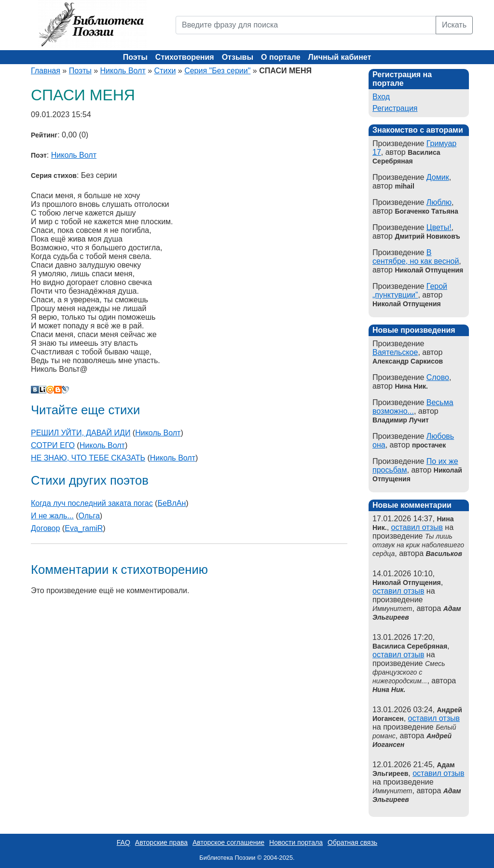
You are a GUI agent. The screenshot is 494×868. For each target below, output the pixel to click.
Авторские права (161, 842)
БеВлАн (172, 503)
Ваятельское (395, 352)
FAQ (123, 842)
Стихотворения (185, 57)
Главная (46, 71)
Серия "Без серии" (217, 71)
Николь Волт (123, 71)
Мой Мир (50, 390)
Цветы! (439, 227)
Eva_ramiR (84, 528)
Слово (438, 377)
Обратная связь (352, 842)
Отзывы (238, 57)
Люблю (439, 202)
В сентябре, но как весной (416, 257)
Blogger (58, 390)
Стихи (165, 71)
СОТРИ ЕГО (53, 445)
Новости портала (296, 842)
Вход (381, 97)
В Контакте (35, 390)
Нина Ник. (389, 690)
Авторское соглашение (228, 842)
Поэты (135, 57)
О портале (281, 57)
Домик (438, 177)
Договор (45, 528)
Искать (454, 25)
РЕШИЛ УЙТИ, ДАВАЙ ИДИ (81, 433)
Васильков (444, 554)
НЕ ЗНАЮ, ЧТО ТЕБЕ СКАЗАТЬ (88, 458)
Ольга (89, 516)
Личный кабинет (340, 57)
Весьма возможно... (413, 407)
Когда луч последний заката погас (92, 503)
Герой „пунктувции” (410, 291)
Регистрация (395, 108)
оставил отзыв (417, 527)
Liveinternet (42, 390)
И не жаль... (52, 516)
